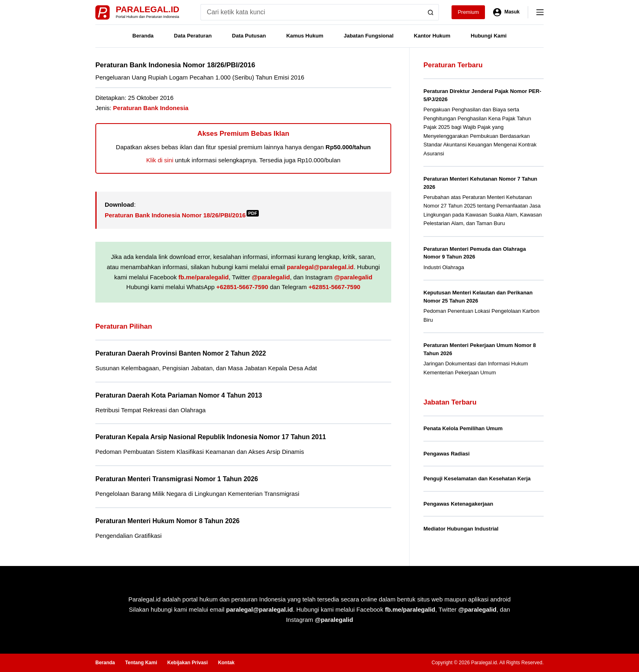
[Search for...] (312, 12)
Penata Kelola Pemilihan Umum (463, 428)
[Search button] (431, 12)
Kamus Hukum (305, 36)
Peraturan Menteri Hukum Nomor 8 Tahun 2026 (167, 521)
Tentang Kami (141, 663)
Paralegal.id (148, 9)
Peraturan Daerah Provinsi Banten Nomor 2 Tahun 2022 (181, 353)
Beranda (143, 36)
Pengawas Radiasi (446, 454)
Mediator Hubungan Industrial (461, 529)
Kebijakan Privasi (187, 663)
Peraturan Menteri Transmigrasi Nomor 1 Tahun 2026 (177, 479)
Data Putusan (249, 36)
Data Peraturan (193, 36)
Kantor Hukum (432, 36)
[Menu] (540, 12)
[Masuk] (506, 12)
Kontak (226, 663)
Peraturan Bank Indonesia (151, 108)
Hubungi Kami (489, 36)
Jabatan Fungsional (368, 36)
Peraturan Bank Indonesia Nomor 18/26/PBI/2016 (182, 215)
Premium (468, 12)
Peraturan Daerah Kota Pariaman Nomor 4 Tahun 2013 (179, 395)
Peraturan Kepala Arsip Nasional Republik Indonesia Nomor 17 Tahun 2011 (211, 437)
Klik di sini (160, 160)
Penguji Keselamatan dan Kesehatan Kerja (477, 479)
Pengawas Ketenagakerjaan (458, 504)
